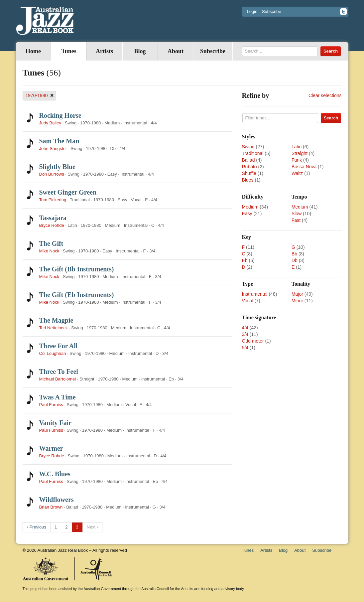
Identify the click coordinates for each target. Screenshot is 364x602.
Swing (248, 147)
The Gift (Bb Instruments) (77, 269)
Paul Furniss (51, 405)
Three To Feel (59, 372)
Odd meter (253, 341)
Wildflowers (57, 500)
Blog (140, 51)
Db (295, 260)
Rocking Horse (60, 115)
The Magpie (56, 320)
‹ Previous (37, 527)
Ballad (248, 160)
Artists (104, 51)
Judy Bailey (50, 123)
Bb (294, 254)
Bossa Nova (304, 167)
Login (252, 11)
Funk (297, 160)
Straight (300, 153)
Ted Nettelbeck (54, 328)
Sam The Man (59, 141)
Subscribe (272, 11)
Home (33, 51)
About (176, 51)
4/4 (245, 328)
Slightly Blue (57, 167)
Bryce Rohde (52, 225)
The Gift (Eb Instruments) (77, 295)
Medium (250, 207)
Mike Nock (49, 251)
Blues (248, 180)
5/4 (245, 348)
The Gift (51, 243)
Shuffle (249, 173)
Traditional (253, 153)
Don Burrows (52, 174)
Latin (297, 147)
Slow (297, 214)
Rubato (249, 167)
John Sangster (53, 149)
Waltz (297, 173)
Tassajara (53, 218)
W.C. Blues (55, 474)
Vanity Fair (56, 423)
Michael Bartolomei (58, 379)
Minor (297, 301)
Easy (247, 214)
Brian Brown (51, 507)
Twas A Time (58, 397)
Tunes (69, 51)
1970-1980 (40, 96)
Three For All (59, 346)
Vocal (248, 301)
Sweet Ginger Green (68, 192)
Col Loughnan (53, 353)
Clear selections (325, 95)
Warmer (51, 448)
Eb (245, 260)
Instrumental (255, 294)
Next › (93, 527)
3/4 (245, 334)
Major (297, 294)
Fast (296, 220)
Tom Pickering (53, 200)
